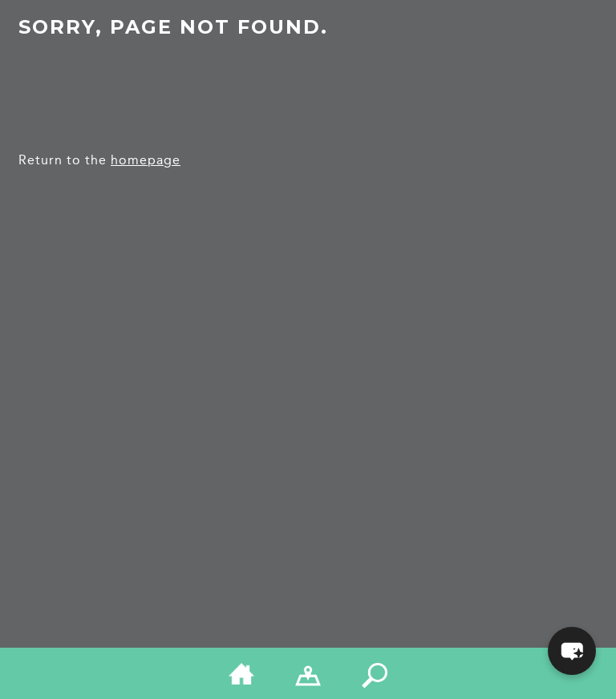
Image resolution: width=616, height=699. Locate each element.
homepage (146, 160)
